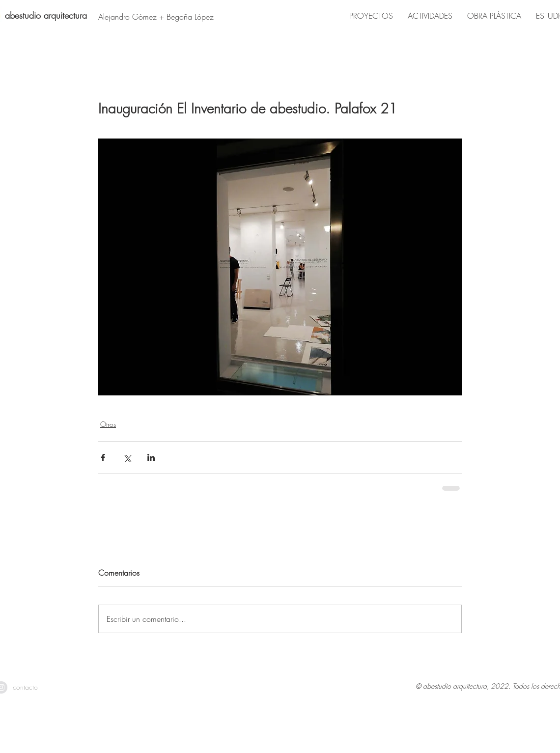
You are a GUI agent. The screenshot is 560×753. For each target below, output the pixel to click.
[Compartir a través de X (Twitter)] (127, 458)
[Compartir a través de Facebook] (103, 458)
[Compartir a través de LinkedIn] (151, 458)
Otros (108, 424)
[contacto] (25, 687)
